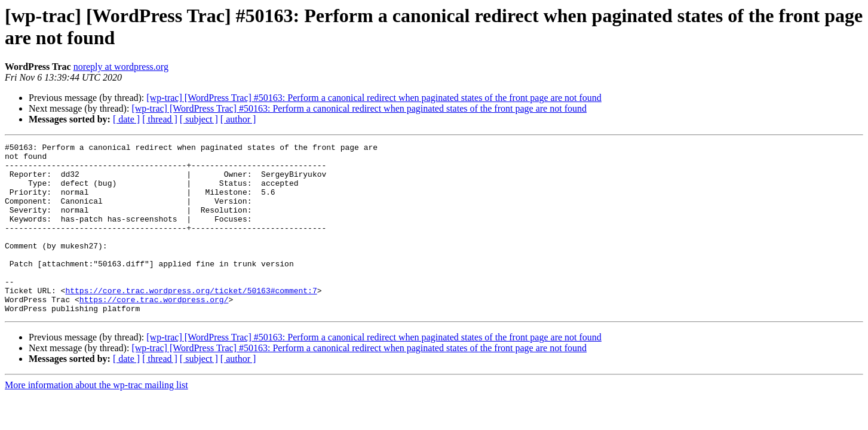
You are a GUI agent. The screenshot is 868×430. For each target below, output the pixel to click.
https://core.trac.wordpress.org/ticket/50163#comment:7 (191, 321)
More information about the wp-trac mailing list (96, 419)
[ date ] (126, 119)
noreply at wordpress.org (121, 67)
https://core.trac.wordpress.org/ (154, 331)
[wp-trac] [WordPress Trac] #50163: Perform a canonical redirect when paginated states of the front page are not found (374, 98)
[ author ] (238, 119)
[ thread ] (160, 119)
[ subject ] (199, 119)
